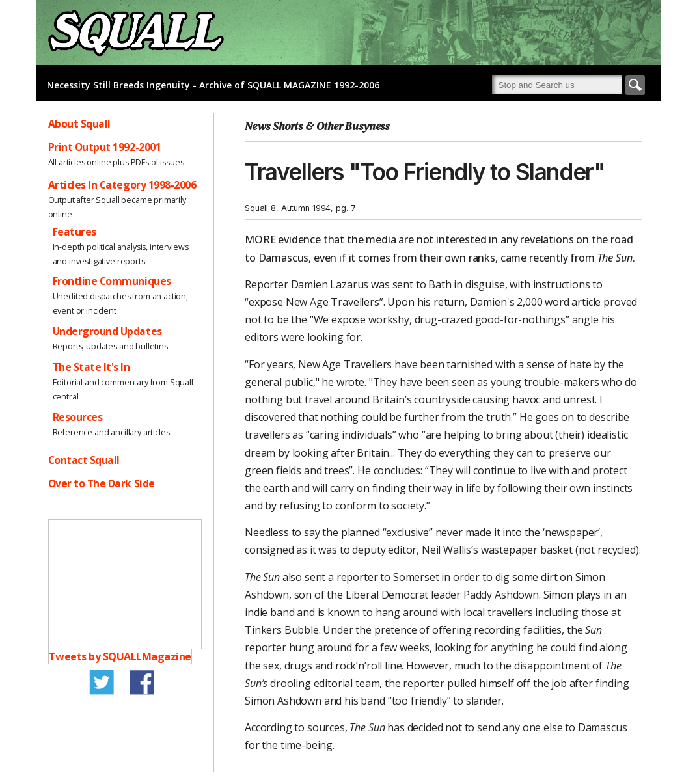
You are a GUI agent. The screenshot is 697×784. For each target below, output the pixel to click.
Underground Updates (107, 331)
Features (75, 232)
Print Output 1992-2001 (105, 147)
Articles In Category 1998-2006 (122, 185)
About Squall (79, 124)
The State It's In (91, 367)
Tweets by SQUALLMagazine (120, 656)
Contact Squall (84, 460)
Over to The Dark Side (102, 483)
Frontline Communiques (112, 281)
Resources (78, 417)
